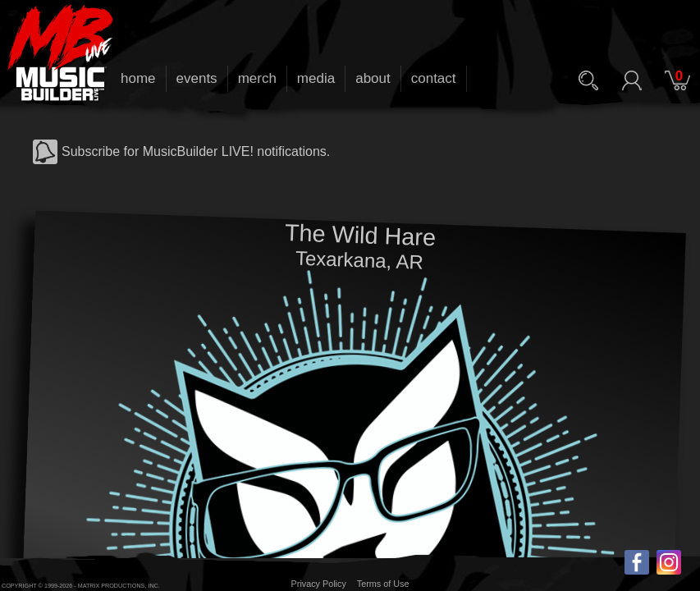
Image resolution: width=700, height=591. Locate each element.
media (316, 78)
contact (434, 78)
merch (257, 78)
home (138, 78)
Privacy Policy (319, 584)
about (373, 78)
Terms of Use (383, 584)
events (197, 78)
